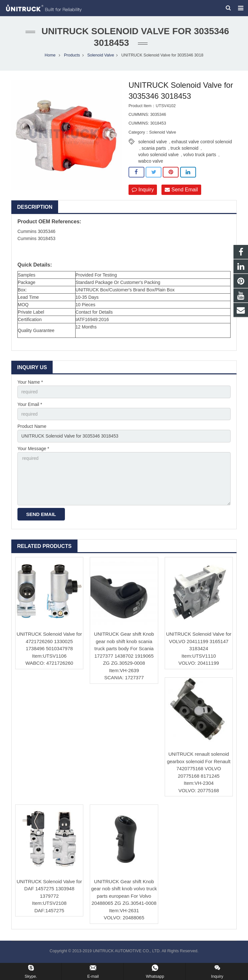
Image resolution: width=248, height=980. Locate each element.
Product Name (32, 429)
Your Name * (30, 384)
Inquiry (143, 192)
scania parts (154, 150)
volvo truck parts (200, 157)
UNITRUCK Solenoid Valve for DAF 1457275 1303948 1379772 (49, 892)
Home (50, 57)
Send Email (181, 192)
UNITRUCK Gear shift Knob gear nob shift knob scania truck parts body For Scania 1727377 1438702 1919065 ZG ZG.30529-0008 (124, 652)
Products (72, 57)
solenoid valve (153, 144)
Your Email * (30, 406)
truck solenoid (184, 150)
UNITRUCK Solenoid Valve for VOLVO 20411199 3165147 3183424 (199, 644)
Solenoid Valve (101, 57)
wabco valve (151, 163)
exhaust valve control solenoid (202, 144)
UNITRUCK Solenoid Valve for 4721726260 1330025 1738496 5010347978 (49, 644)
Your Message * (33, 451)
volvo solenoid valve (158, 157)
